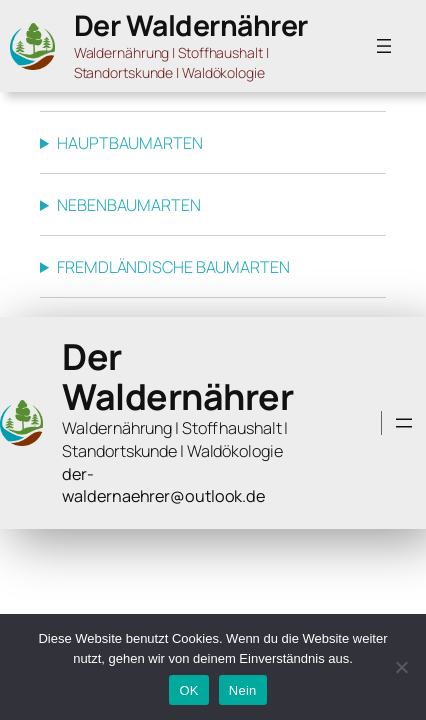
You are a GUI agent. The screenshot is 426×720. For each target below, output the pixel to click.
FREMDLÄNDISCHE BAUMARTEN (173, 267)
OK (188, 690)
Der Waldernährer (191, 25)
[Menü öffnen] (384, 46)
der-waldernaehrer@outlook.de (163, 485)
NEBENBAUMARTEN (129, 205)
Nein (243, 690)
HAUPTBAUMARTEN (130, 143)
